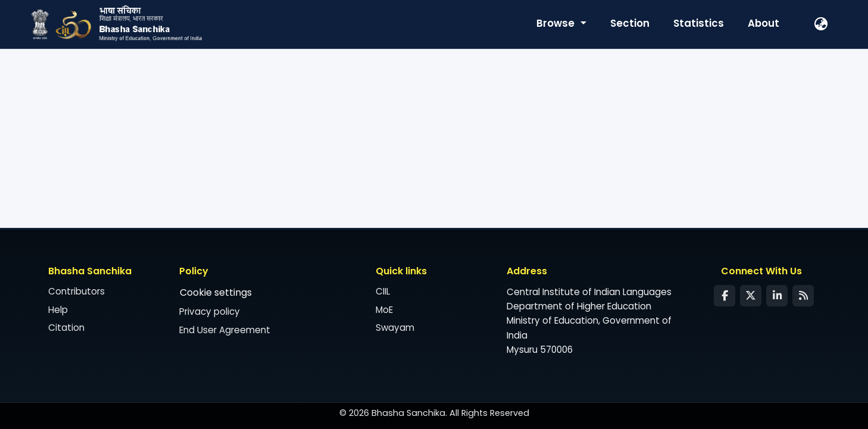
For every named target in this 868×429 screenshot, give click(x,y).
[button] (822, 24)
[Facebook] (725, 296)
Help (58, 310)
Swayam (395, 328)
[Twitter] (751, 296)
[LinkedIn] (777, 296)
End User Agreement (225, 330)
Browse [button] (557, 23)
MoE (384, 310)
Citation (66, 328)
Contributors (77, 291)
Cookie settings (216, 292)
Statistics (699, 23)
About (764, 23)
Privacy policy (210, 311)
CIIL (383, 291)
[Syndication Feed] (803, 296)
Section (630, 23)
